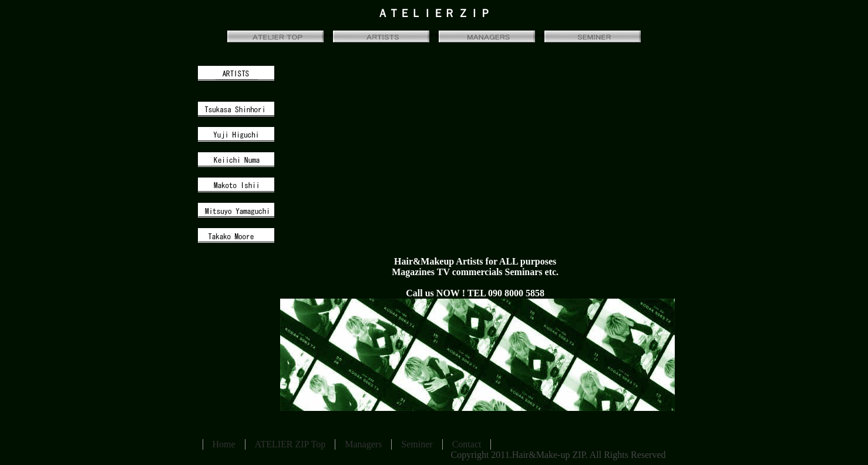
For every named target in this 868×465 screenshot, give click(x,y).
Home (224, 444)
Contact (467, 444)
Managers (363, 444)
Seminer (417, 444)
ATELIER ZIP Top (290, 444)
